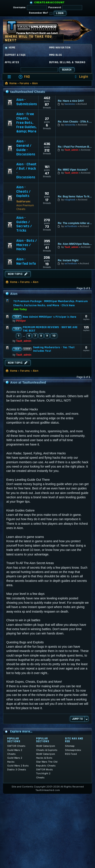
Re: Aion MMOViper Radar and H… (75, 244)
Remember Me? (41, 13)
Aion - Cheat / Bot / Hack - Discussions (26, 171)
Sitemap (70, 746)
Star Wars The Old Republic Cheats (47, 764)
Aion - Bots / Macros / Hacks (27, 245)
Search (67, 70)
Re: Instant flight (68, 260)
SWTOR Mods (44, 770)
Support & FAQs (15, 55)
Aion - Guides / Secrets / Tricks (24, 224)
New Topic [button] (18, 274)
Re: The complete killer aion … (75, 223)
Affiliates (12, 62)
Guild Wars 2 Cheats (15, 752)
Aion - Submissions (27, 102)
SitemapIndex (73, 750)
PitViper (21, 321)
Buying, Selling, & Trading (67, 62)
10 (54, 336)
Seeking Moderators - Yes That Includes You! (54, 349)
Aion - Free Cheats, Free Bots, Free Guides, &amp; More (26, 123)
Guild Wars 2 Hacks (15, 760)
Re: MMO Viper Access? (73, 170)
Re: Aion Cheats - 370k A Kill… (75, 122)
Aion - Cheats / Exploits (23, 191)
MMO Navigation (60, 48)
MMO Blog (56, 55)
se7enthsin (71, 226)
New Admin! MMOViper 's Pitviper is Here (49, 317)
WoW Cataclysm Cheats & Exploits (47, 748)
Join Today (20, 309)
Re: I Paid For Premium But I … (75, 147)
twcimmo (70, 104)
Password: (65, 8)
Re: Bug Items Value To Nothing (75, 197)
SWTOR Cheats (16, 746)
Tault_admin (72, 150)
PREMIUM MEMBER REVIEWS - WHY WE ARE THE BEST (50, 329)
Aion (35, 83)
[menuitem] (24, 77)
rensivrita (70, 125)
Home (10, 48)
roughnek (70, 200)
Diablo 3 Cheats (17, 770)
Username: (30, 8)
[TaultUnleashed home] (36, 29)
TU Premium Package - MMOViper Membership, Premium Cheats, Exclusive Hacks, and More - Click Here (50, 303)
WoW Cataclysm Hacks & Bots (46, 756)
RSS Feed (71, 754)
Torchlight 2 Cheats (43, 775)
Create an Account (49, 2)
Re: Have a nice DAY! (71, 101)
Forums (24, 83)
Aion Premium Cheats (25, 207)
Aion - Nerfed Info (26, 261)
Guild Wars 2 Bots (18, 766)
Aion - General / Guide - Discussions (26, 148)
